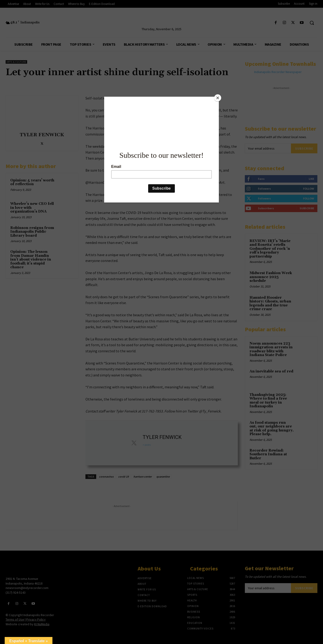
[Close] (218, 98)
